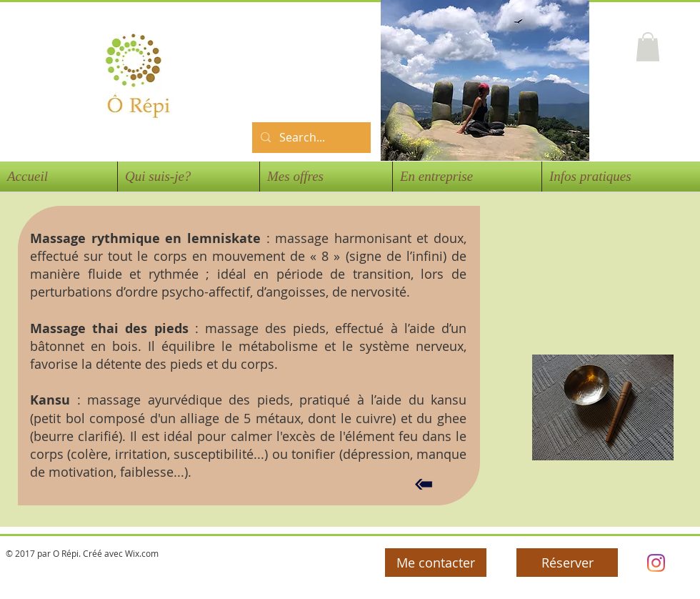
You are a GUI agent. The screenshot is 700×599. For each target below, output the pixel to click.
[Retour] (424, 485)
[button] (648, 47)
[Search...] (310, 138)
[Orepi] (656, 563)
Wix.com (142, 553)
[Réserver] (567, 563)
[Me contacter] (436, 563)
